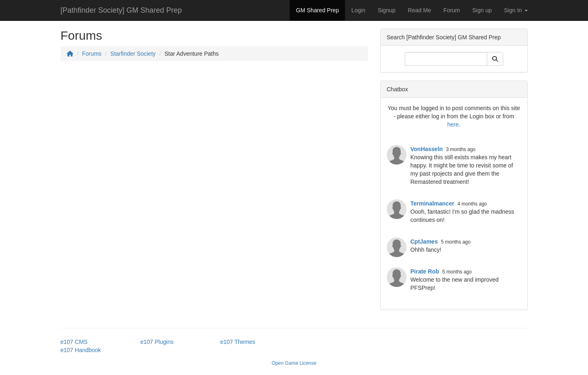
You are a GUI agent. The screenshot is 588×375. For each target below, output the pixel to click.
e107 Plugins (157, 342)
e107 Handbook (81, 350)
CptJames (424, 242)
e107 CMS (74, 342)
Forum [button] (452, 10)
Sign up (482, 10)
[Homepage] (70, 54)
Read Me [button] (419, 10)
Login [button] (358, 10)
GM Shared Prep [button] (317, 10)
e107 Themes (238, 342)
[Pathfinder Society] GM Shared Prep (121, 10)
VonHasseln (427, 149)
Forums (92, 54)
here (453, 124)
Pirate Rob (425, 271)
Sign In (516, 10)
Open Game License (294, 363)
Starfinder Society (133, 54)
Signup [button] (387, 10)
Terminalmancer (432, 203)
